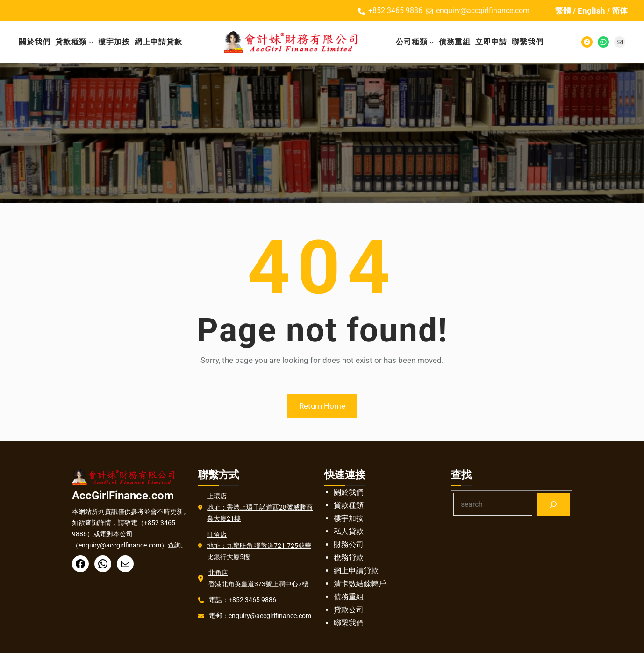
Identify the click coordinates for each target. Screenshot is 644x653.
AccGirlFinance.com (123, 496)
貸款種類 (349, 505)
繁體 (563, 11)
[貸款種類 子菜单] (91, 42)
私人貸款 (349, 531)
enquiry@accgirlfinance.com (483, 11)
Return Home (322, 406)
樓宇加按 (349, 518)
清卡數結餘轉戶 (360, 584)
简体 (620, 11)
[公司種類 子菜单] (432, 42)
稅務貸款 (349, 557)
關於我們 (349, 492)
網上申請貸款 (356, 571)
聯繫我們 (349, 623)
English (590, 11)
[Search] (554, 504)
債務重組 (349, 597)
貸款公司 (349, 610)
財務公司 (349, 544)
